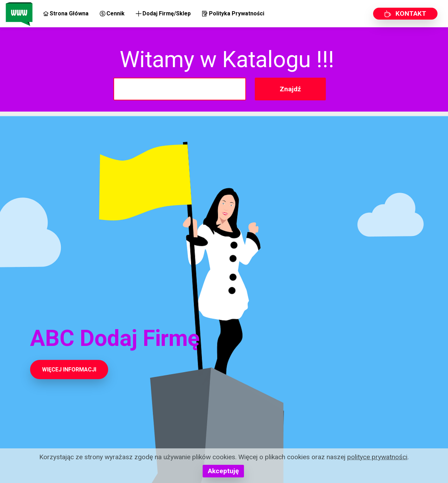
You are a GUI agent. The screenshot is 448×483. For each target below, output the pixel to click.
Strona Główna (66, 13)
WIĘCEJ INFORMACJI (69, 370)
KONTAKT (405, 13)
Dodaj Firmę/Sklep (163, 13)
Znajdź (290, 89)
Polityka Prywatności (233, 13)
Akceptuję (223, 471)
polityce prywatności (377, 457)
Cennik (112, 13)
